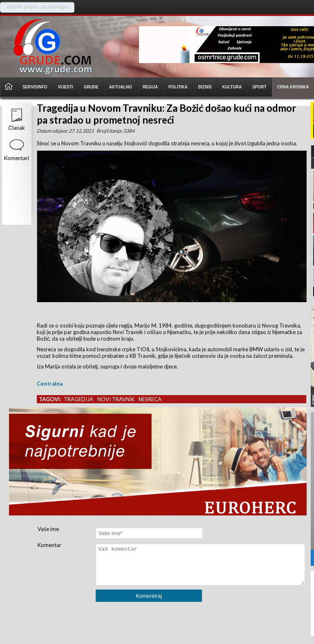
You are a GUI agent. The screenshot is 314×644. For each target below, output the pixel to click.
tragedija (78, 399)
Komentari (17, 158)
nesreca (150, 399)
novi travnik (116, 399)
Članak (16, 128)
